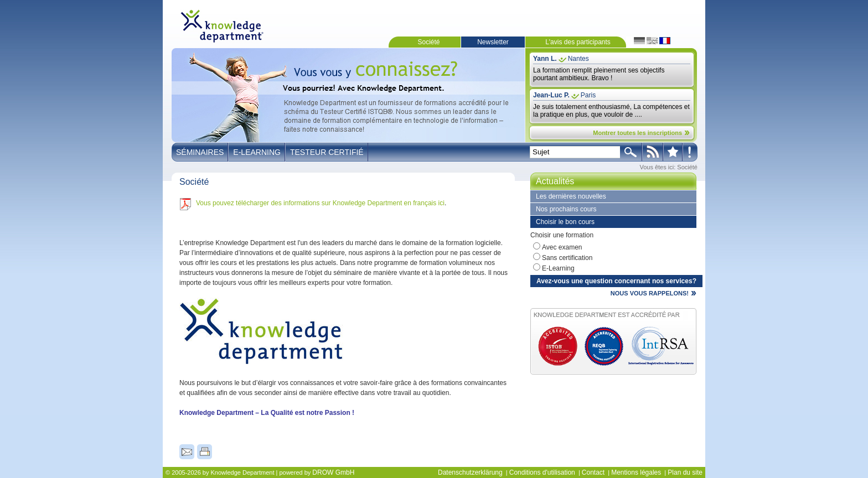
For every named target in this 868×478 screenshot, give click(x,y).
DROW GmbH (333, 472)
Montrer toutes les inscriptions (637, 133)
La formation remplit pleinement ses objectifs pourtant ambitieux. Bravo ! (599, 74)
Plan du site (685, 472)
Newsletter (493, 42)
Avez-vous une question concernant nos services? (616, 281)
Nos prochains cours (566, 209)
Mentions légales (636, 472)
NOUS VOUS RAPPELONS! (650, 293)
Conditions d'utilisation (542, 472)
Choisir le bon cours (565, 222)
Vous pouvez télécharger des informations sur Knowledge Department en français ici (320, 203)
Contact (593, 472)
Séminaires (200, 152)
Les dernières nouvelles (571, 196)
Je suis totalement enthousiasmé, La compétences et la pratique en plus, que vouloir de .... (611, 111)
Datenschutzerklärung (470, 472)
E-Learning (257, 152)
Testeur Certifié (327, 152)
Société (428, 42)
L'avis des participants (578, 42)
